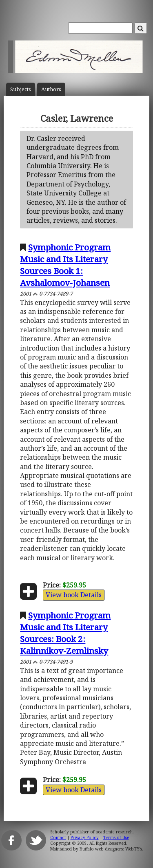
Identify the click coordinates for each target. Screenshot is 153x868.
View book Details (74, 595)
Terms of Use (116, 837)
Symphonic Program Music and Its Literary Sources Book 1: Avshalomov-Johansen (65, 265)
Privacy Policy (85, 837)
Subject (21, 89)
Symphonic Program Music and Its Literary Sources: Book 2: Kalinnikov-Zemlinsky (65, 633)
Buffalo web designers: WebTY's (111, 849)
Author (51, 89)
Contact (58, 837)
